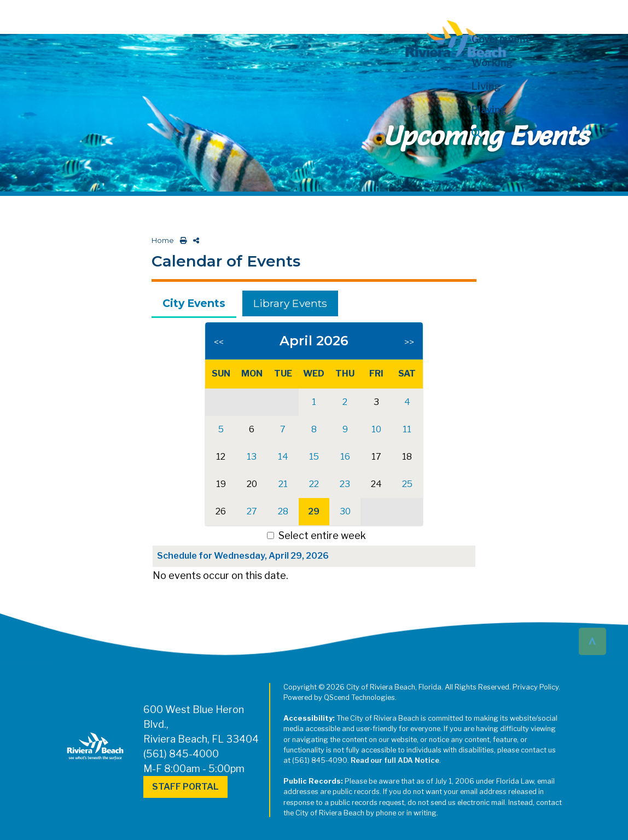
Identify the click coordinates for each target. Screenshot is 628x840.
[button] (514, 133)
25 (407, 484)
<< (219, 342)
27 (252, 511)
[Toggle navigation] (18, 15)
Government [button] (501, 39)
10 (376, 429)
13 (252, 457)
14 (283, 457)
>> (409, 342)
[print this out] (181, 241)
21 (283, 484)
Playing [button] (489, 110)
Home (163, 241)
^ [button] (592, 641)
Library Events (290, 303)
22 (314, 484)
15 (314, 457)
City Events (194, 303)
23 (345, 484)
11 (407, 429)
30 (345, 511)
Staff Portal (185, 787)
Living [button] (486, 86)
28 (283, 511)
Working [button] (492, 63)
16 (345, 457)
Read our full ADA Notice (395, 760)
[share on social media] (194, 241)
